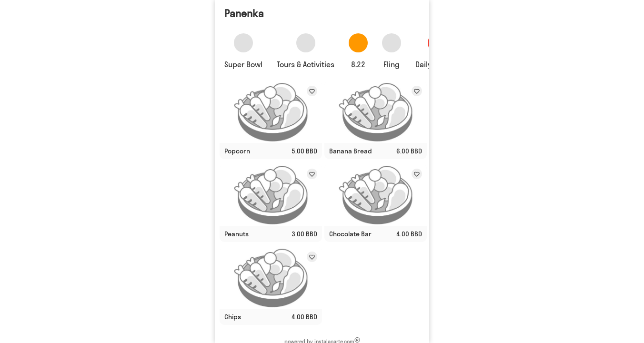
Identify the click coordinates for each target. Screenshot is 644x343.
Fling (392, 64)
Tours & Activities (306, 64)
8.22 (358, 64)
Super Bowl (243, 64)
